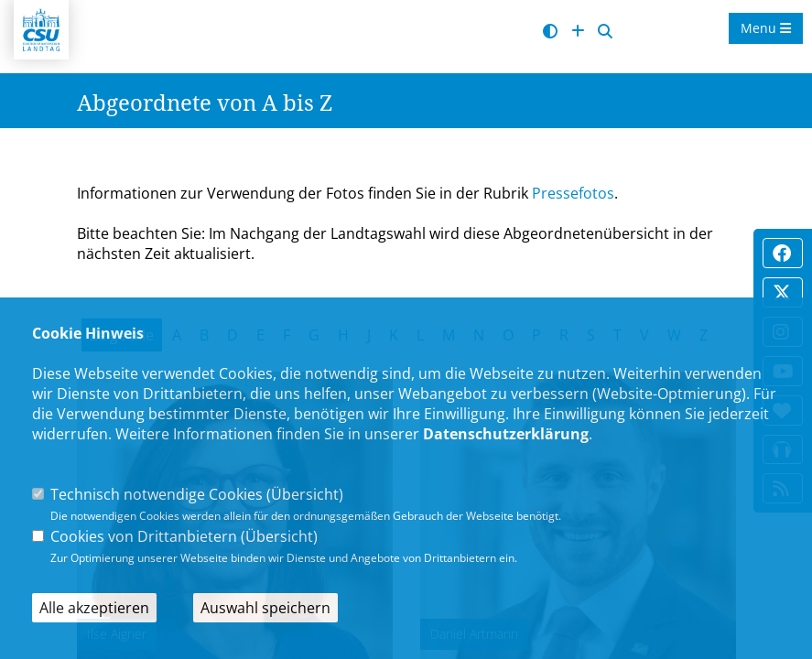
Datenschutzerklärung (506, 434)
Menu (766, 28)
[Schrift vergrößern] (578, 32)
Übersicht (305, 494)
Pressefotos (573, 193)
